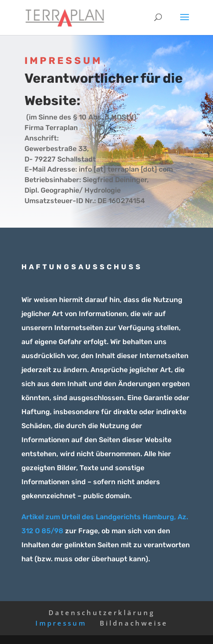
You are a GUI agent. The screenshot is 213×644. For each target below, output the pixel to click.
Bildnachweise (134, 623)
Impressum (61, 623)
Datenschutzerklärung (102, 612)
